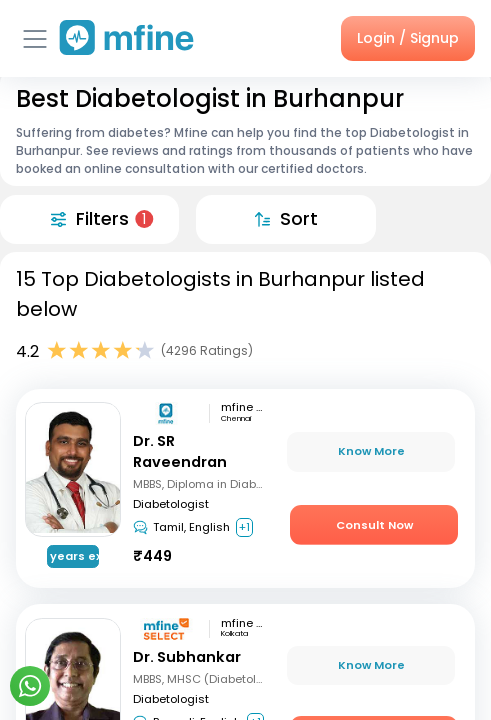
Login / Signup (408, 38)
